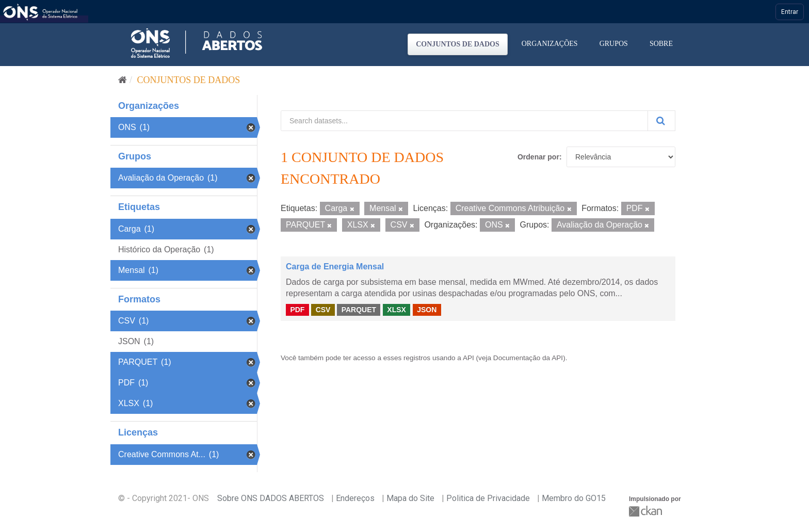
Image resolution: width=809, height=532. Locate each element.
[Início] (123, 80)
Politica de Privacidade (488, 498)
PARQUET (359, 310)
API (468, 358)
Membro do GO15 (574, 498)
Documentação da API (528, 358)
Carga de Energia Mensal (335, 267)
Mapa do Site (410, 498)
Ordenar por (538, 157)
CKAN (646, 511)
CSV (323, 310)
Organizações (550, 44)
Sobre (661, 44)
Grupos (614, 44)
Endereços (355, 498)
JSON (427, 310)
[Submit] (661, 121)
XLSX (397, 310)
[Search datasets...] (464, 121)
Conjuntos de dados (458, 44)
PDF (297, 310)
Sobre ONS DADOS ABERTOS (271, 498)
